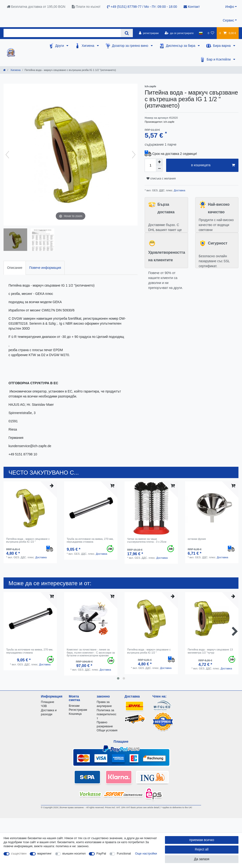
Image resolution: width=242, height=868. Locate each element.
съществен (19, 853)
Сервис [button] (228, 20)
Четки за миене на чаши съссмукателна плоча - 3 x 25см (147, 540)
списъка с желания (161, 179)
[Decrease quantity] (159, 169)
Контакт (192, 7)
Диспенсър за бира (181, 46)
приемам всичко (202, 840)
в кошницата (213, 165)
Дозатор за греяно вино (131, 46)
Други (60, 46)
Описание (15, 268)
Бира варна (222, 46)
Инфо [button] (230, 7)
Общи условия (107, 730)
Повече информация (45, 268)
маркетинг (45, 853)
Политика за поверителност (106, 714)
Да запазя (202, 859)
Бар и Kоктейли (219, 59)
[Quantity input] (150, 165)
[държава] (201, 33)
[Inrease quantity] (159, 162)
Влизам (74, 706)
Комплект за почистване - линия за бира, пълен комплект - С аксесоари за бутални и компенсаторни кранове (91, 652)
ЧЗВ (44, 706)
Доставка (179, 190)
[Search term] (62, 33)
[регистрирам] (149, 33)
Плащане (48, 702)
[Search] (127, 33)
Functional (124, 853)
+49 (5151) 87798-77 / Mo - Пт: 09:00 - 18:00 (142, 7)
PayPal (101, 853)
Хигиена (88, 46)
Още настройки (146, 853)
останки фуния (197, 539)
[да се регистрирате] (179, 33)
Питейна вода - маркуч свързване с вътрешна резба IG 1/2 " (28, 540)
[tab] (15, 268)
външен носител (74, 853)
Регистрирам (78, 710)
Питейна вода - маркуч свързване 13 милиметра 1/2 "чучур (210, 651)
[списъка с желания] (211, 33)
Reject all (202, 849)
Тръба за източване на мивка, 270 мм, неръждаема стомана (90, 540)
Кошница (75, 714)
